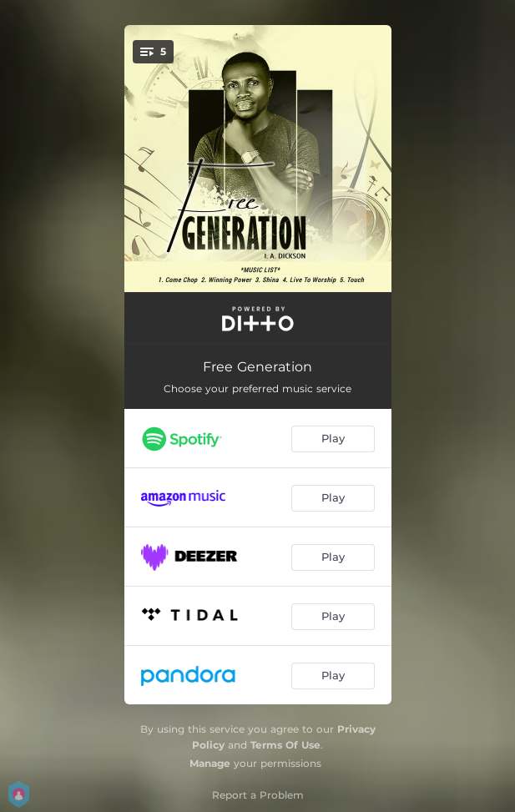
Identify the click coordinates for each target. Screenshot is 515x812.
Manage (210, 763)
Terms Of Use (285, 745)
